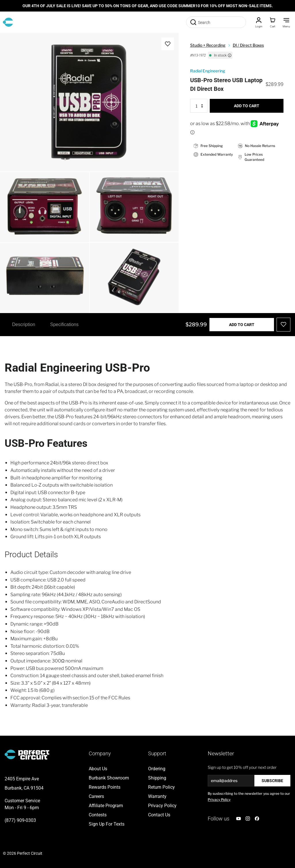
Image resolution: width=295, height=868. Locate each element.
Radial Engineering (208, 71)
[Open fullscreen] (10, 43)
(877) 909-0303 (20, 820)
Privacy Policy (219, 800)
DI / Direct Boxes (248, 45)
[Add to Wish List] (168, 44)
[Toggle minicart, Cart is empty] (273, 22)
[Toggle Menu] (286, 22)
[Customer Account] (259, 22)
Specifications (64, 324)
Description (24, 324)
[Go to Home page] (8, 22)
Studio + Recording (208, 45)
